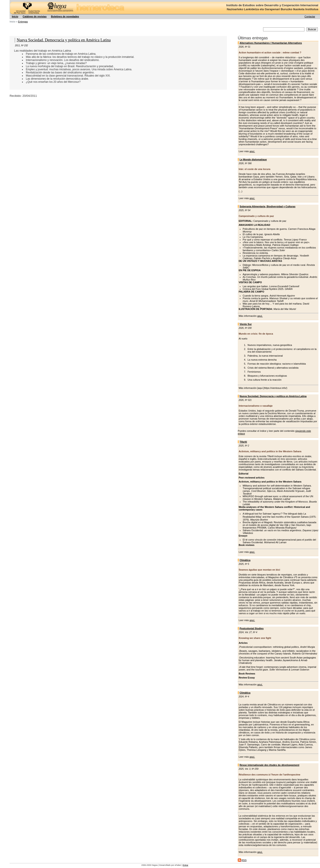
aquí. (252, 151)
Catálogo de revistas (35, 16)
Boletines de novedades (65, 16)
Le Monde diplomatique (253, 159)
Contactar (310, 16)
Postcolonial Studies (252, 628)
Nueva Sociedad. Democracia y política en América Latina (273, 396)
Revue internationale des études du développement (269, 765)
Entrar (185, 865)
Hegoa (10, 0)
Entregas (23, 22)
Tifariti (243, 442)
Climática (245, 560)
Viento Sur (246, 324)
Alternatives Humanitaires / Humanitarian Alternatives (271, 43)
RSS (244, 860)
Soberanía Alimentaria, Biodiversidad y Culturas (267, 206)
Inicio (15, 16)
